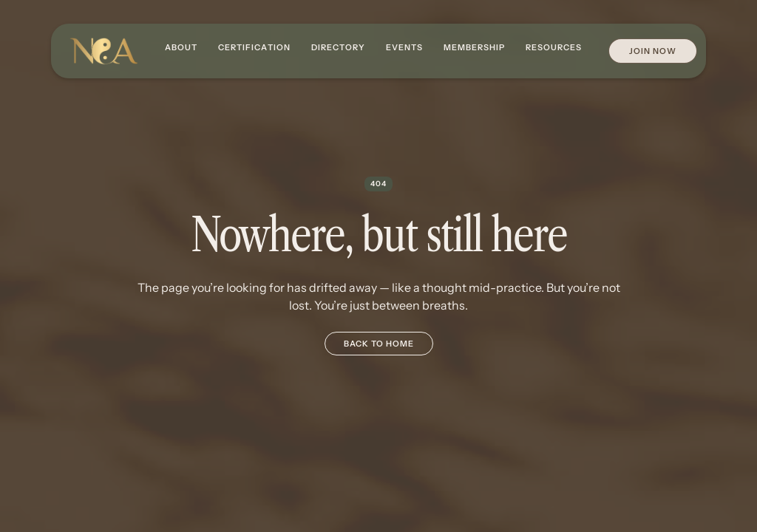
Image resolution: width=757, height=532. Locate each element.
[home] (103, 51)
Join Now (653, 51)
